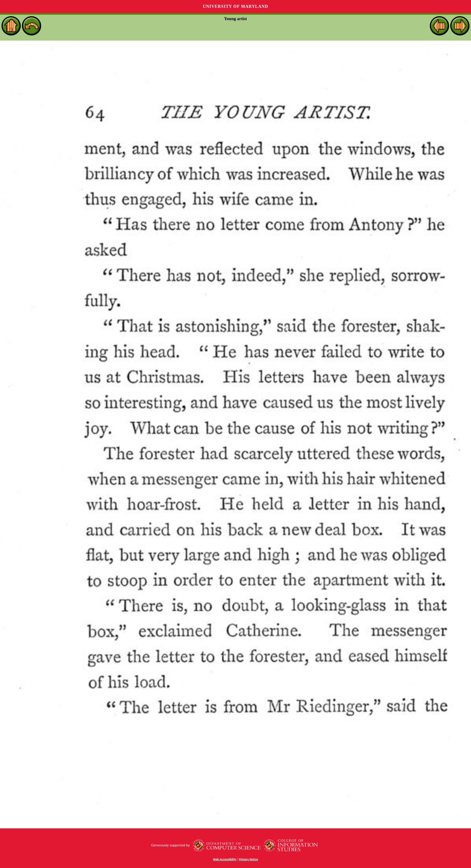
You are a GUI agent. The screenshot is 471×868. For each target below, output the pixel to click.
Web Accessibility (225, 859)
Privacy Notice (248, 859)
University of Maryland (235, 6)
